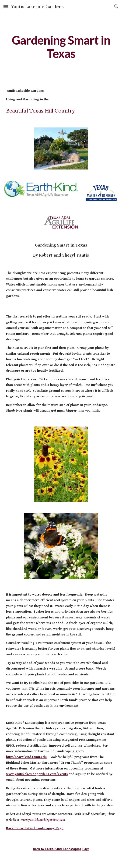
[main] (61, 47)
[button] (6, 6)
